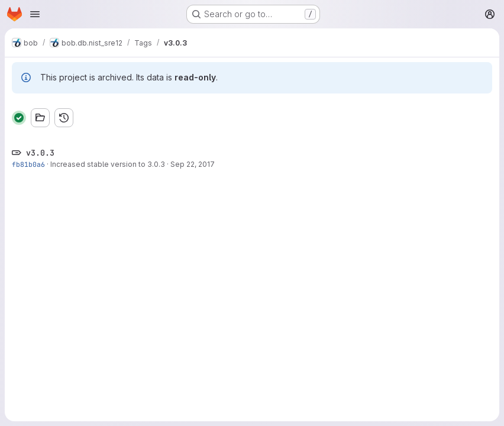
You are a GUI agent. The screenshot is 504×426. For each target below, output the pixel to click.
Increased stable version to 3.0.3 (108, 164)
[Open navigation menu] (35, 14)
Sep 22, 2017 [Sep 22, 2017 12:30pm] (193, 164)
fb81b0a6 (28, 164)
